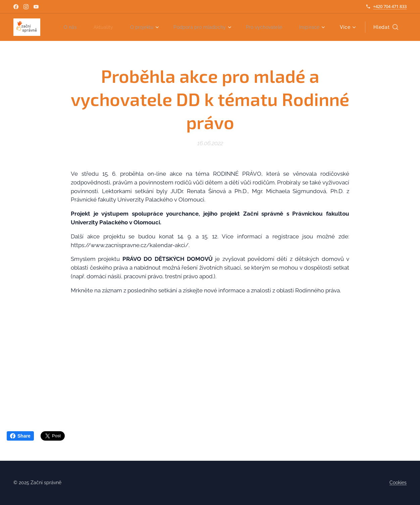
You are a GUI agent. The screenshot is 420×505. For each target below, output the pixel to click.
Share (20, 436)
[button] (386, 27)
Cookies (398, 483)
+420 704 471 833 (390, 6)
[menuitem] (101, 27)
